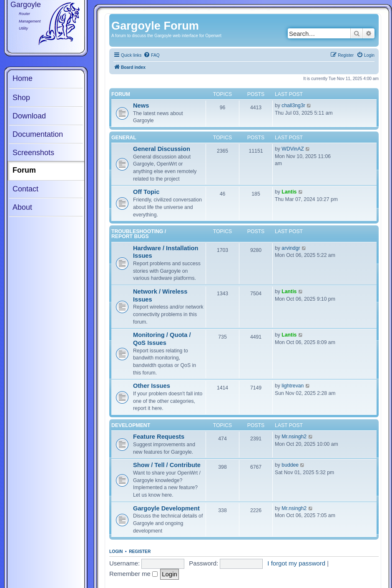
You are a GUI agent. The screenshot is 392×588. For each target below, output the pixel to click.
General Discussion (162, 149)
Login (116, 552)
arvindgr (291, 248)
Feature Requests (159, 437)
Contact (25, 189)
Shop (21, 98)
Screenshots (33, 153)
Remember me (133, 574)
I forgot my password (296, 563)
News (141, 106)
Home (23, 78)
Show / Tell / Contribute (167, 465)
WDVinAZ (293, 149)
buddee (290, 465)
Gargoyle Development (166, 508)
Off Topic (146, 192)
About (22, 207)
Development (131, 425)
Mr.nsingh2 (294, 437)
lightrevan (293, 386)
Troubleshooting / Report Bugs (139, 234)
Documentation (38, 134)
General (124, 138)
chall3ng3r (293, 106)
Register (140, 552)
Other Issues (152, 386)
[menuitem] (151, 55)
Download (29, 116)
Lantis (289, 192)
